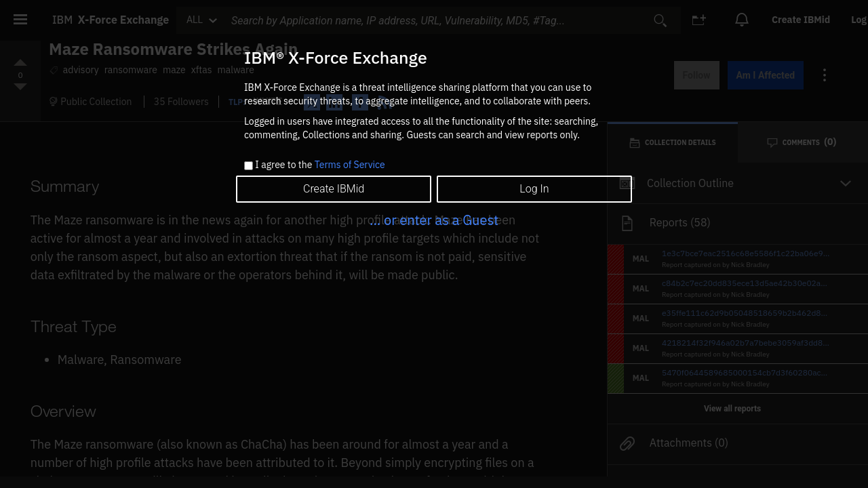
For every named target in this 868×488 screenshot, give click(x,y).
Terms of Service (350, 165)
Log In (534, 189)
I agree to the (320, 165)
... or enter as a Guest (434, 220)
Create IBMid (334, 189)
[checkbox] (249, 166)
